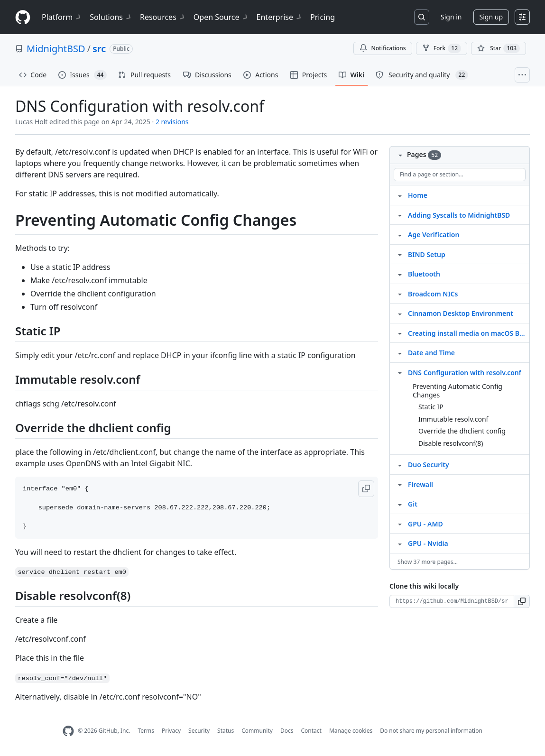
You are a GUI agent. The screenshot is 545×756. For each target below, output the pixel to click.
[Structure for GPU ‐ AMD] (400, 524)
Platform (62, 17)
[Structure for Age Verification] (400, 234)
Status (226, 731)
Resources (163, 17)
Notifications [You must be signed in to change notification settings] (383, 48)
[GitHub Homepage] (68, 731)
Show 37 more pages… (428, 562)
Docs (287, 731)
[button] (366, 489)
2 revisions (172, 122)
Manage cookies (351, 731)
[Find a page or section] (460, 175)
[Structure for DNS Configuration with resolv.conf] (400, 372)
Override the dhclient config (462, 431)
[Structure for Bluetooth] (400, 274)
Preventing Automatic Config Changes (457, 391)
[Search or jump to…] (422, 17)
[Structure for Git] (400, 504)
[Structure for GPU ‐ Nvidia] (400, 543)
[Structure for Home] (400, 195)
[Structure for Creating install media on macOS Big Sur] (400, 333)
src (99, 49)
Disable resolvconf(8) (451, 443)
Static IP (431, 407)
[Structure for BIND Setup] (400, 254)
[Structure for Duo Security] (400, 464)
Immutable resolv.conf (453, 419)
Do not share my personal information (431, 731)
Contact (311, 731)
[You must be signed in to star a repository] (499, 48)
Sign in (451, 17)
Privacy (171, 731)
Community (257, 731)
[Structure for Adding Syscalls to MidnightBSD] (400, 215)
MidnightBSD (56, 49)
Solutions (111, 17)
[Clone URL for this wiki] (452, 601)
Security (199, 731)
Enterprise (280, 17)
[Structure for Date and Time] (400, 352)
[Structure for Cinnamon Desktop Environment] (400, 313)
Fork (442, 48)
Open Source (221, 17)
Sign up (491, 17)
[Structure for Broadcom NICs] (400, 294)
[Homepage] (23, 17)
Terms (146, 731)
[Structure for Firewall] (400, 484)
